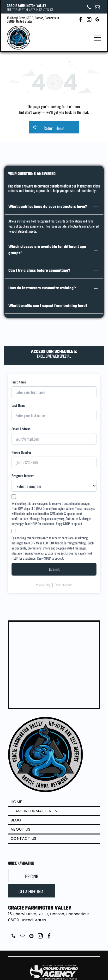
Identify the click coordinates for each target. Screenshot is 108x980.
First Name (19, 378)
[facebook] (81, 20)
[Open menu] (98, 38)
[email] (97, 8)
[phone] (89, 8)
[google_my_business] (97, 20)
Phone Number (21, 448)
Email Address (21, 425)
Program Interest (23, 472)
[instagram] (89, 20)
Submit (54, 566)
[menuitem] (54, 799)
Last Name (18, 402)
